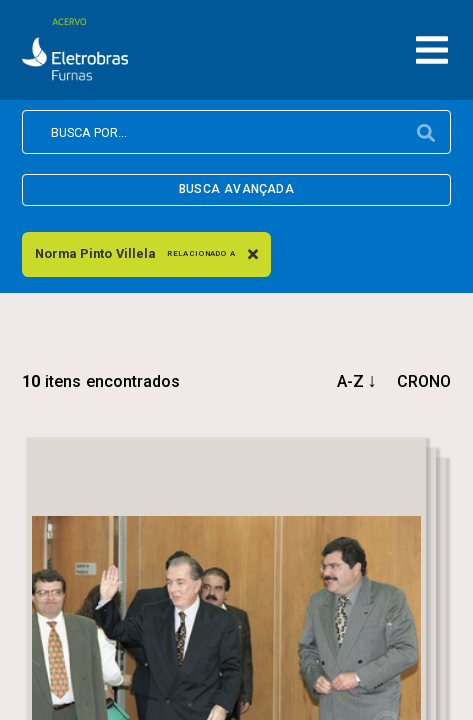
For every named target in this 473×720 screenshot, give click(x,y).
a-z (350, 381)
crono (424, 381)
